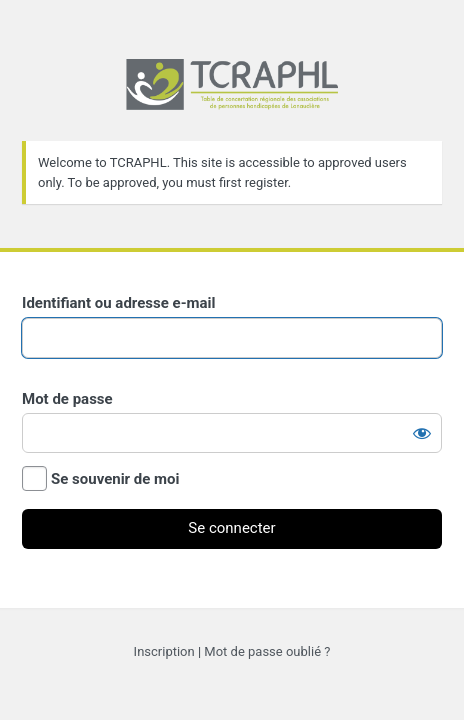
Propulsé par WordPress (232, 101)
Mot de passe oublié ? (267, 651)
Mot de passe (67, 399)
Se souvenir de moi (115, 479)
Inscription (164, 651)
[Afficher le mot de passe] (422, 433)
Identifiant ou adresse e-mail (119, 303)
